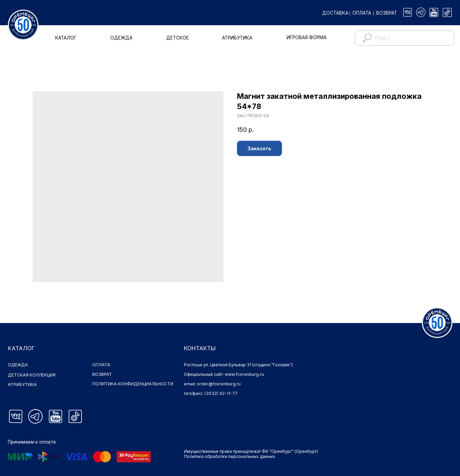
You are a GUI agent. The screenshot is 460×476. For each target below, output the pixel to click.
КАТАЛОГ (66, 38)
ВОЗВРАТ (387, 13)
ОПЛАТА (362, 13)
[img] (408, 12)
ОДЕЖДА (121, 38)
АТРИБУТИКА (237, 38)
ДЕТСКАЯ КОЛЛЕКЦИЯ (32, 375)
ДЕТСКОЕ (178, 38)
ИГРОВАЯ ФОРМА (307, 37)
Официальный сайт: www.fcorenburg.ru (224, 374)
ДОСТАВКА (335, 13)
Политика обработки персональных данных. (230, 456)
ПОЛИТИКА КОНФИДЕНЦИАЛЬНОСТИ (133, 384)
